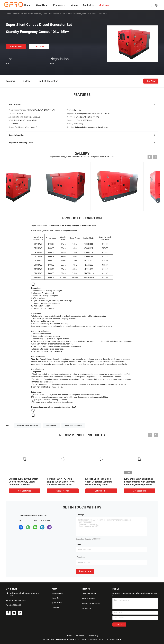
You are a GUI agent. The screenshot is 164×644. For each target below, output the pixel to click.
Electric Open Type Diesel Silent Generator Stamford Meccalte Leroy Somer (99, 482)
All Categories (87, 608)
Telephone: (81, 557)
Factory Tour (56, 598)
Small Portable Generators (91, 604)
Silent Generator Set (89, 599)
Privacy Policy (93, 636)
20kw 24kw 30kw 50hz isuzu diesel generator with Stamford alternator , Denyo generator (139, 482)
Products (17, 14)
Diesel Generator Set (89, 593)
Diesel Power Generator (32, 14)
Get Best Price (16, 47)
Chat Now (39, 47)
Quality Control (57, 603)
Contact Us (55, 608)
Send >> (119, 624)
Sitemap (69, 636)
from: (79, 544)
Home (8, 14)
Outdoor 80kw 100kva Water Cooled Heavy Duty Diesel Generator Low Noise (23, 482)
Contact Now (85, 571)
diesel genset (51, 425)
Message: (81, 515)
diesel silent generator (73, 425)
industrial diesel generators (28, 425)
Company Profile (57, 593)
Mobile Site (80, 636)
